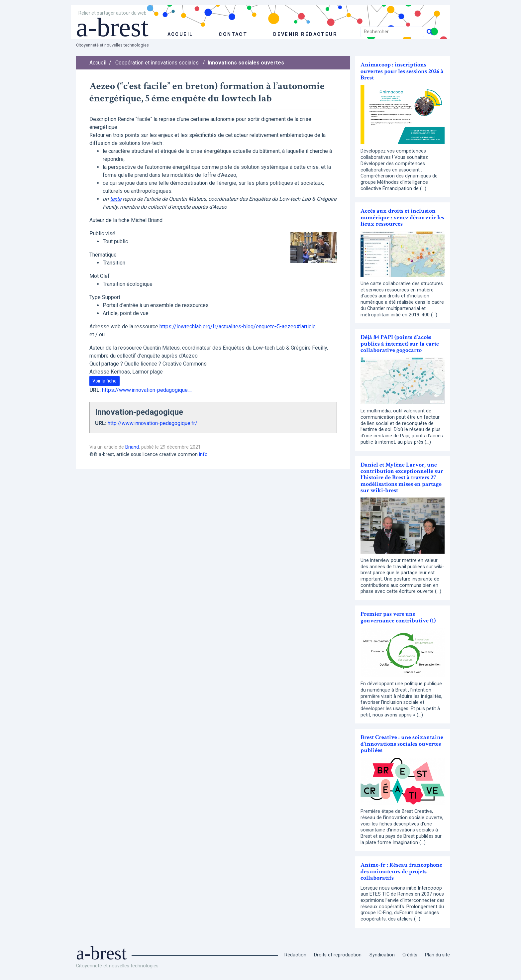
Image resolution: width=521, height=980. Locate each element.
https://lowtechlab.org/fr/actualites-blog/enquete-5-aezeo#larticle (238, 327)
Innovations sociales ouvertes (246, 63)
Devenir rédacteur (305, 34)
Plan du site (437, 955)
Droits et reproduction (338, 955)
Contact (233, 34)
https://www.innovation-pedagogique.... (147, 390)
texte (116, 199)
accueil (180, 34)
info (203, 454)
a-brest (112, 27)
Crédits (410, 955)
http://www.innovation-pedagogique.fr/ (153, 423)
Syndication (382, 955)
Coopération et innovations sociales (157, 63)
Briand (132, 447)
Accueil (98, 63)
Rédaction (295, 955)
